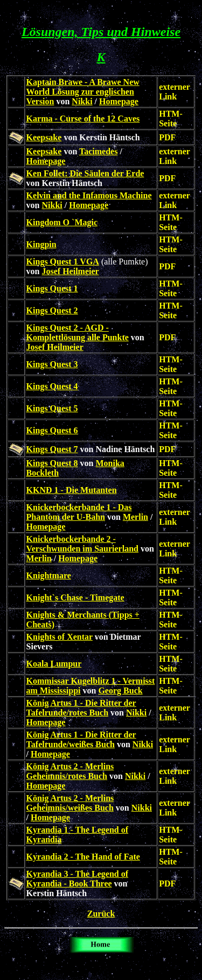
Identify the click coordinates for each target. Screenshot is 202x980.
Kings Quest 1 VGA (63, 262)
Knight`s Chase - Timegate (75, 598)
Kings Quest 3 (52, 364)
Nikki (82, 101)
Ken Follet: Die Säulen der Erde (85, 173)
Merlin (135, 517)
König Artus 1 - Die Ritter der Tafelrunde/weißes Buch (81, 739)
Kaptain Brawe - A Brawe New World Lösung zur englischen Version (83, 92)
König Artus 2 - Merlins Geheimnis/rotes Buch (70, 771)
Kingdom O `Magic (62, 222)
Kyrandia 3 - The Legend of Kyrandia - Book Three (78, 879)
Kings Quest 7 (52, 449)
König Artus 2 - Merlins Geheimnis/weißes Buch (70, 803)
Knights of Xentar (60, 637)
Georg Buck (120, 691)
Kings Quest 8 (52, 463)
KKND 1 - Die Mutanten (72, 490)
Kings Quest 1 (52, 288)
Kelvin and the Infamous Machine (89, 195)
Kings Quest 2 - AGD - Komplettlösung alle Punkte (78, 332)
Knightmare (49, 575)
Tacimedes (98, 151)
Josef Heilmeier (71, 271)
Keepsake (44, 137)
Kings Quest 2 (52, 310)
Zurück (101, 914)
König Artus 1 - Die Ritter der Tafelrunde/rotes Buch (81, 708)
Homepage (119, 101)
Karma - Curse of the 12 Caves (83, 119)
